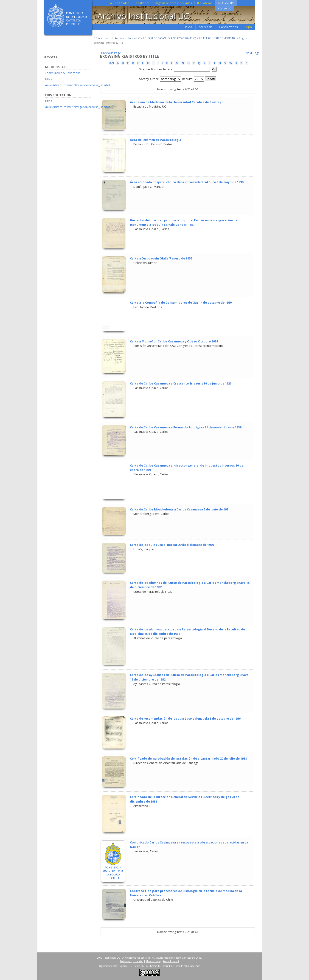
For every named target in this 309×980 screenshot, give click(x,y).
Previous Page (111, 53)
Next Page (253, 53)
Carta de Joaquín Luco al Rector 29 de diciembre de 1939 (172, 545)
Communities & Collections (63, 73)
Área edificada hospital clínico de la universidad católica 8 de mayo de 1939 (187, 182)
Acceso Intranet (171, 961)
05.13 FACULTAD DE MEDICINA (217, 38)
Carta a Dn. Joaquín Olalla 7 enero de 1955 (161, 258)
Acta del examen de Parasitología (156, 140)
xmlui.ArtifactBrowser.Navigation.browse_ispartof (77, 85)
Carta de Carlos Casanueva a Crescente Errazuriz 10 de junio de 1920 (181, 383)
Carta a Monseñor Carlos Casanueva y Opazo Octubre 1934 (174, 341)
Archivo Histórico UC (127, 38)
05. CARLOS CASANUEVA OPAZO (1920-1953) (170, 38)
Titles (48, 79)
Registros (245, 38)
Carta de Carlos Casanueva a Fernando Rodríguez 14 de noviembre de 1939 (186, 427)
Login (248, 27)
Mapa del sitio (153, 961)
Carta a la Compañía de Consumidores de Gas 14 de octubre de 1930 (181, 302)
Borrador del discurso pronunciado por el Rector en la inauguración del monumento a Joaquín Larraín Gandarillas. (184, 222)
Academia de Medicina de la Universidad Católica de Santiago (177, 102)
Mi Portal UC (226, 3)
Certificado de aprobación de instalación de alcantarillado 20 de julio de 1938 (188, 758)
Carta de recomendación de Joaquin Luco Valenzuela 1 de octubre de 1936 (185, 718)
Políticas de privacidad (132, 961)
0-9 (111, 63)
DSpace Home (102, 38)
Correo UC (225, 8)
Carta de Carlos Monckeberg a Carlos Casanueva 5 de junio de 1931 (180, 509)
